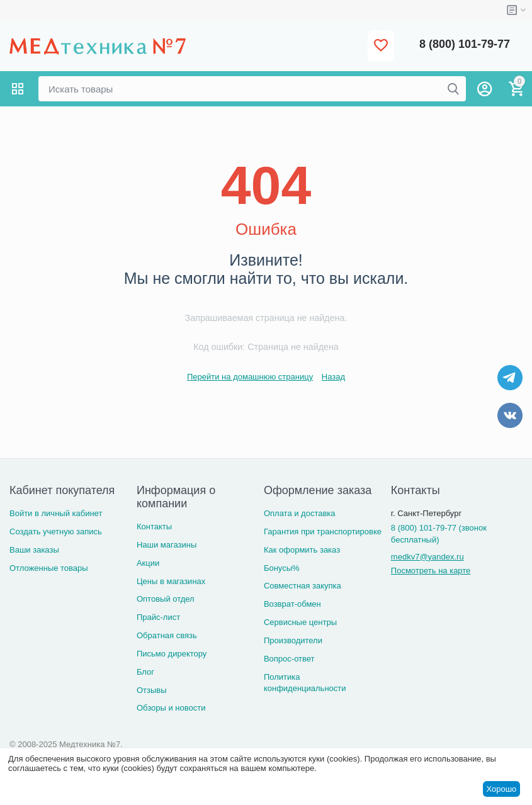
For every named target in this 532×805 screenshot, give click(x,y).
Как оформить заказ (302, 550)
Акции (148, 563)
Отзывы (152, 690)
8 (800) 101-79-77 (465, 44)
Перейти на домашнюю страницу (250, 377)
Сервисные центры (300, 622)
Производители (293, 640)
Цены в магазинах (171, 581)
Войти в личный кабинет (56, 513)
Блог (145, 672)
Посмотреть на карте (431, 571)
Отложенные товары (49, 568)
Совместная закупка (303, 586)
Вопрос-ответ (289, 659)
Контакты (154, 526)
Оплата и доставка (300, 513)
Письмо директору (172, 654)
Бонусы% (282, 568)
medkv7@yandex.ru (427, 557)
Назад (333, 377)
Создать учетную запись (56, 532)
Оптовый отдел (166, 599)
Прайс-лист (158, 617)
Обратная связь (167, 635)
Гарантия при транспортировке (323, 532)
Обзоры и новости (171, 708)
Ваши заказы (34, 550)
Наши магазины (167, 545)
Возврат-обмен (292, 604)
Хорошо (501, 789)
